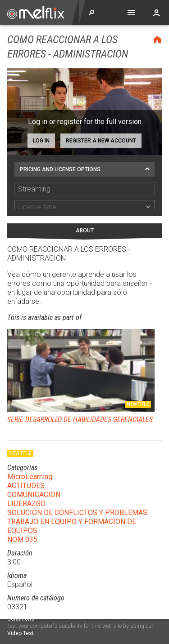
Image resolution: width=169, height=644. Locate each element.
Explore (91, 13)
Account (156, 13)
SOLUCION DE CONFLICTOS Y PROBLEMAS (77, 497)
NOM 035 (22, 524)
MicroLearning (30, 461)
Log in (41, 141)
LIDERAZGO (26, 488)
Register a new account (101, 141)
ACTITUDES (26, 470)
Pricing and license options (60, 169)
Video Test (21, 633)
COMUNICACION (34, 479)
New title (138, 389)
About (85, 215)
